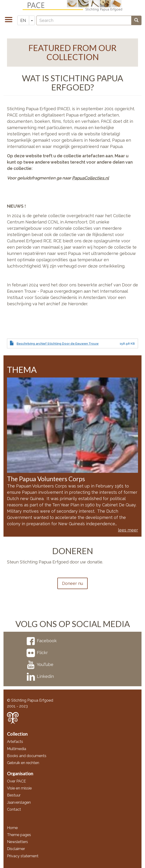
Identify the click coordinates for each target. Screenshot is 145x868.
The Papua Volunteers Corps (46, 479)
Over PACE (16, 781)
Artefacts (15, 742)
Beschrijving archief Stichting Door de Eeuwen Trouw (58, 343)
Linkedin (40, 676)
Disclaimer (16, 849)
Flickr (37, 653)
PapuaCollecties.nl (90, 178)
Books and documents (27, 756)
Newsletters (17, 842)
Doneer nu (72, 583)
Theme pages (19, 835)
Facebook (42, 641)
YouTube (40, 664)
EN (23, 20)
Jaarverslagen (19, 802)
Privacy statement (23, 856)
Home (12, 828)
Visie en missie (19, 788)
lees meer (128, 530)
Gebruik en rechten (23, 763)
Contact (14, 809)
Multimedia (17, 749)
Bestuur (14, 795)
